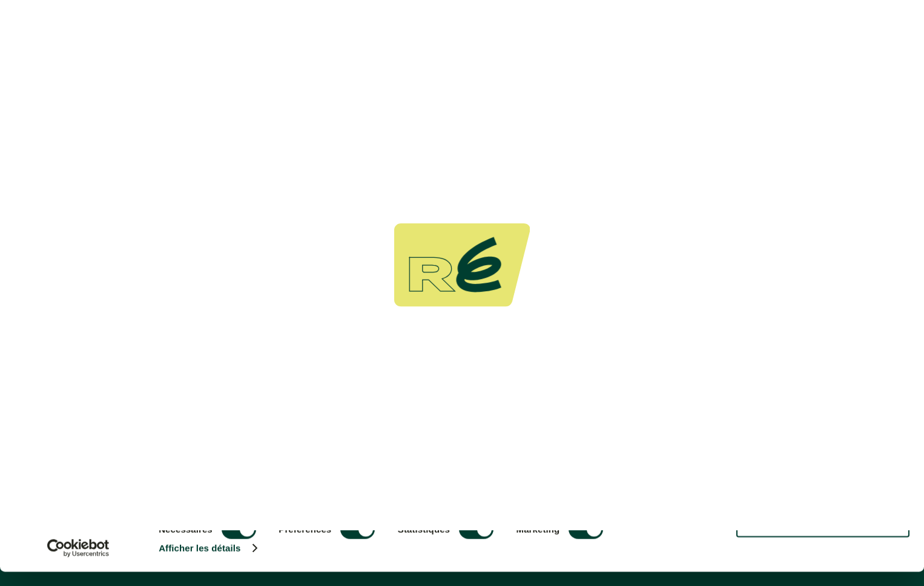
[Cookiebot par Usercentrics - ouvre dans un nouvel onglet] (78, 562)
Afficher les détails (200, 563)
